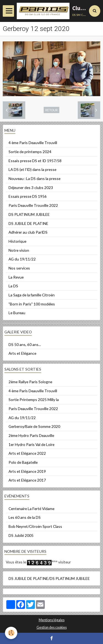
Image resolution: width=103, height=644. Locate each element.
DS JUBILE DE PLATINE (28, 223)
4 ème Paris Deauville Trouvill (33, 143)
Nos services (19, 268)
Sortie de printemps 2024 (30, 152)
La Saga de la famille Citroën (32, 295)
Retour (51, 110)
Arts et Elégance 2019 (27, 471)
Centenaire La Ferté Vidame (31, 509)
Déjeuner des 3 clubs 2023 (31, 188)
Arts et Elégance (22, 353)
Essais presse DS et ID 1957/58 (35, 161)
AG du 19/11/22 (22, 259)
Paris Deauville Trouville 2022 (33, 205)
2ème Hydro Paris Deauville (31, 435)
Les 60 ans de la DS (25, 517)
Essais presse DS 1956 (28, 196)
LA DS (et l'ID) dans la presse (32, 169)
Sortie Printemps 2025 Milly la (34, 400)
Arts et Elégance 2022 (27, 453)
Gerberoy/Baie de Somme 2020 (34, 426)
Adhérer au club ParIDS (28, 232)
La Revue (16, 277)
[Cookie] (11, 633)
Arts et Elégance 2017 (27, 480)
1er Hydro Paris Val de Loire (31, 444)
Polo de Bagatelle (23, 462)
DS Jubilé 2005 (21, 535)
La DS (13, 286)
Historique (17, 241)
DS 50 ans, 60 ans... (25, 344)
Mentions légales (52, 620)
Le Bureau (17, 313)
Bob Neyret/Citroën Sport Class (35, 526)
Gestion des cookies (52, 627)
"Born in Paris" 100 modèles (32, 304)
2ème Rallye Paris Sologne (30, 382)
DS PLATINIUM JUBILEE (29, 214)
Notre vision (19, 250)
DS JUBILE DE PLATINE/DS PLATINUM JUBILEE (49, 578)
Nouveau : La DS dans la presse (34, 178)
